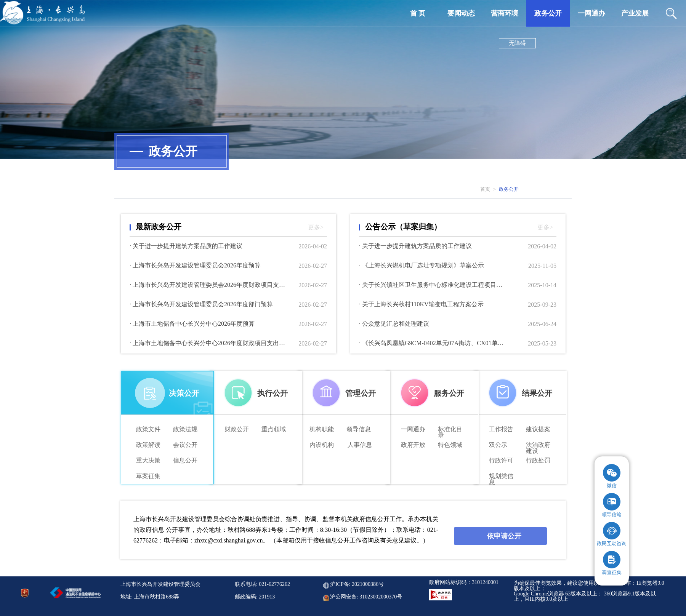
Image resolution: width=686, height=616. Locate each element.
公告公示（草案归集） (403, 227)
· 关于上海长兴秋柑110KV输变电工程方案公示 (421, 304)
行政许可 (501, 461)
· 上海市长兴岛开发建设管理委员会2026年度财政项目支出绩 (210, 285)
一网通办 (413, 429)
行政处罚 (538, 461)
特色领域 (450, 445)
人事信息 (360, 445)
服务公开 (449, 393)
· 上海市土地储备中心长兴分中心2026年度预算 (192, 324)
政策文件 (148, 429)
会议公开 (185, 445)
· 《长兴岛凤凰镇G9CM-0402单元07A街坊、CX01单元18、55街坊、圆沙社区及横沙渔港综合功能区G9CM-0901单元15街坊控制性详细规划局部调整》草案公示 (433, 343)
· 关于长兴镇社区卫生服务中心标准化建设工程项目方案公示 (433, 285)
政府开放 (413, 445)
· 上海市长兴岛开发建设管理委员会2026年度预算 (195, 266)
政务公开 (509, 189)
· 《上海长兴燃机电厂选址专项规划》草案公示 (422, 266)
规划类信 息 (501, 476)
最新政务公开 (159, 227)
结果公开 (537, 393)
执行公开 (272, 393)
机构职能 (322, 429)
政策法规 (185, 429)
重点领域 (274, 429)
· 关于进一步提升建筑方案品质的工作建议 (186, 246)
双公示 (498, 445)
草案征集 (148, 476)
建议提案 (538, 429)
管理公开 (361, 393)
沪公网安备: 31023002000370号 (366, 597)
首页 (485, 189)
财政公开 (237, 429)
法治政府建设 (538, 445)
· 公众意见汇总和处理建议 (394, 324)
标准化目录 (450, 430)
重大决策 (148, 461)
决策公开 (184, 393)
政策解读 (148, 445)
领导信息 (359, 429)
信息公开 (185, 461)
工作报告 (501, 429)
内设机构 (322, 445)
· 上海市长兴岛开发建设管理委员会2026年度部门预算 (201, 304)
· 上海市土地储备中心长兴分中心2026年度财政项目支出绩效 (210, 343)
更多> (316, 227)
